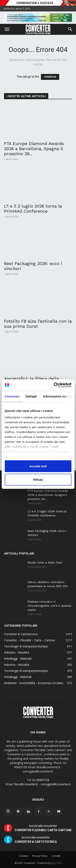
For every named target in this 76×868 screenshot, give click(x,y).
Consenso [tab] (12, 396)
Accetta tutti (38, 466)
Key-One (57, 863)
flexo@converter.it (26, 784)
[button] (7, 29)
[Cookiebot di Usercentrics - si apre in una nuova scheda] (54, 385)
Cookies (24, 856)
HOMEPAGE (50, 77)
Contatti (56, 856)
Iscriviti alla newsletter (43, 828)
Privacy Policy (40, 856)
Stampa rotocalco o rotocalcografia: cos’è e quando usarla (50, 606)
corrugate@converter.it (56, 784)
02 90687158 (41, 780)
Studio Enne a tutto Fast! (45, 562)
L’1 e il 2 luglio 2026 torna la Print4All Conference (33, 209)
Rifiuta (38, 479)
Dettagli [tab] (31, 396)
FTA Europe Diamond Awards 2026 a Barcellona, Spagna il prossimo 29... (34, 149)
